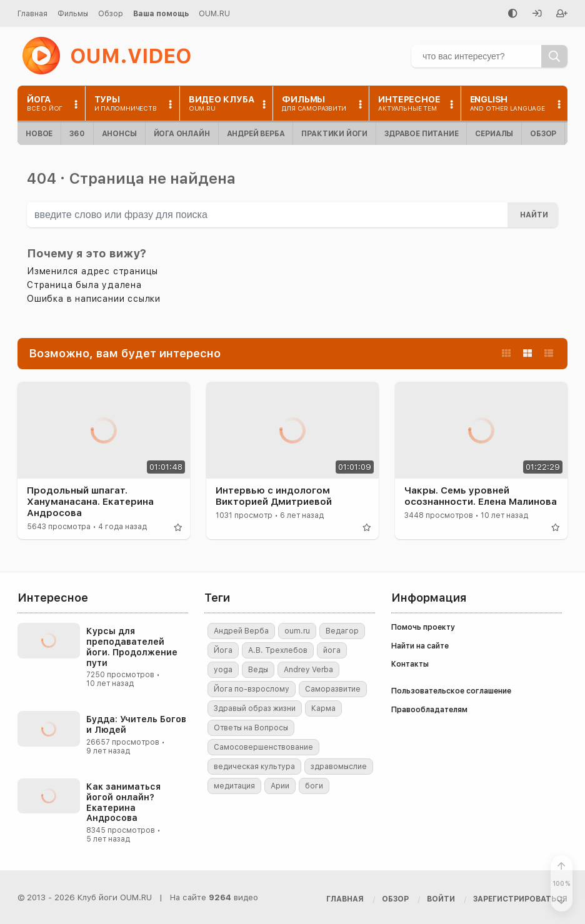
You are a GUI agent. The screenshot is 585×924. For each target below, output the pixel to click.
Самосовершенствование (263, 747)
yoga (223, 670)
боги (314, 786)
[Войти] (537, 14)
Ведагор (342, 631)
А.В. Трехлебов (278, 650)
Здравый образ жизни (255, 708)
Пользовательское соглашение (451, 691)
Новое (39, 134)
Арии (280, 786)
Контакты (410, 664)
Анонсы (119, 134)
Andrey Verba (308, 670)
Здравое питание (421, 134)
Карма (323, 708)
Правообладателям (429, 710)
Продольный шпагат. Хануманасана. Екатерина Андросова (90, 502)
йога (332, 650)
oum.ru (297, 631)
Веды (258, 670)
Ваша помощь (161, 14)
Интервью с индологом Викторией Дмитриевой (274, 496)
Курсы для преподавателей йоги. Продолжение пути (132, 647)
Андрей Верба (256, 134)
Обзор (111, 14)
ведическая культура (254, 767)
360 (77, 134)
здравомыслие (339, 767)
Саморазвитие (333, 689)
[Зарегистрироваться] (562, 14)
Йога (223, 650)
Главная (32, 14)
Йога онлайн (182, 134)
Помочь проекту (423, 627)
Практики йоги (334, 134)
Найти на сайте (420, 646)
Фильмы (73, 14)
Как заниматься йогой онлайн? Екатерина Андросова (123, 802)
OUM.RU (214, 14)
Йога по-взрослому (252, 689)
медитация (234, 786)
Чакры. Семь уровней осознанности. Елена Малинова (481, 496)
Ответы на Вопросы (251, 728)
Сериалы (494, 134)
